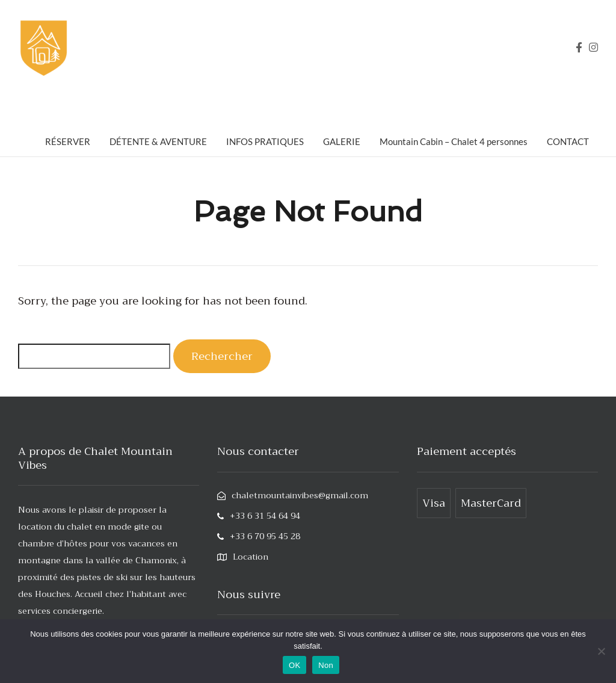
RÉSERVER (68, 141)
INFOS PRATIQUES (265, 141)
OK (294, 665)
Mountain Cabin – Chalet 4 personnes (454, 141)
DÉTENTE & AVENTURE (158, 141)
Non (326, 665)
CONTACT (568, 141)
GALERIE (342, 141)
